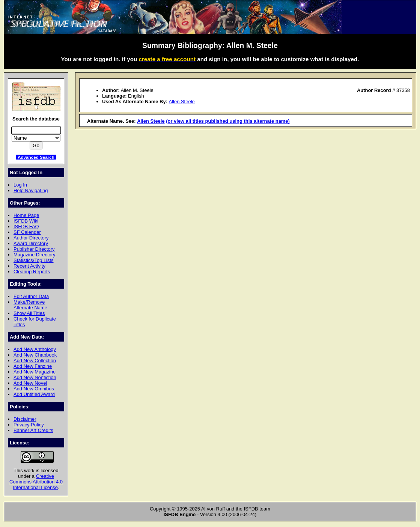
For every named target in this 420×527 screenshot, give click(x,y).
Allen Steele (182, 102)
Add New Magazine (35, 372)
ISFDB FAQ (26, 227)
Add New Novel (30, 383)
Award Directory (31, 243)
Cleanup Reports (32, 272)
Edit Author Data (31, 296)
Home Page (26, 215)
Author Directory (31, 238)
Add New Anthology (35, 349)
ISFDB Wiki (26, 221)
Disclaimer (25, 419)
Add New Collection (35, 361)
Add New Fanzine (33, 366)
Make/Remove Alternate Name (30, 305)
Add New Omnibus (34, 389)
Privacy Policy (29, 425)
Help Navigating (31, 190)
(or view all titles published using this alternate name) (228, 121)
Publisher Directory (34, 249)
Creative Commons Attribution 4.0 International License (36, 482)
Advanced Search (36, 157)
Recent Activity (29, 266)
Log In (20, 185)
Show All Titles (29, 313)
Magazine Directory (35, 255)
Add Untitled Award (34, 394)
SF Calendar (27, 232)
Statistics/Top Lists (34, 260)
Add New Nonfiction (35, 377)
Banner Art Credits (33, 430)
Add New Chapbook (35, 355)
